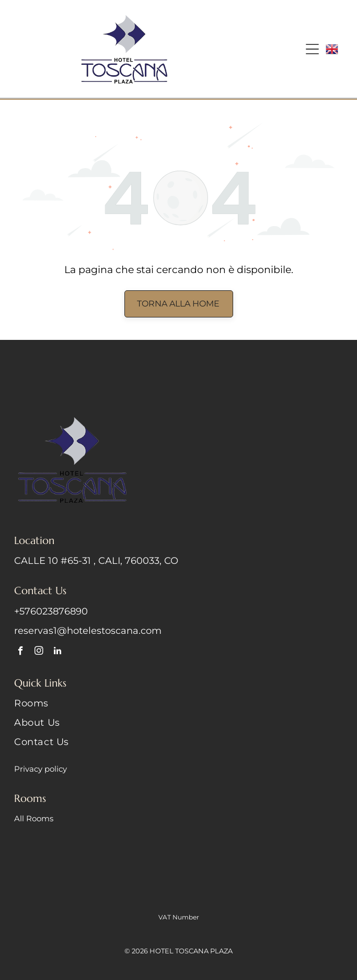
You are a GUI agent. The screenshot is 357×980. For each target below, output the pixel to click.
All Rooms (34, 818)
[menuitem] (178, 707)
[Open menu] (312, 49)
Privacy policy (41, 769)
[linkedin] (57, 652)
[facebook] (21, 652)
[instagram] (39, 652)
